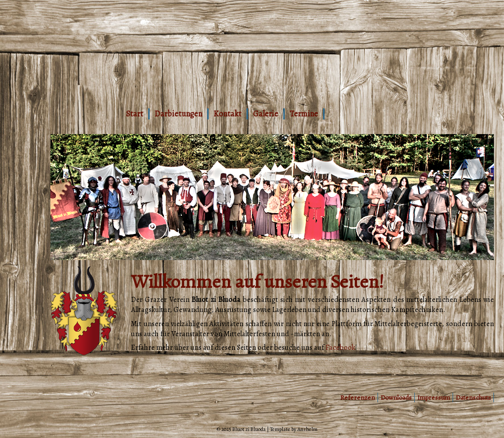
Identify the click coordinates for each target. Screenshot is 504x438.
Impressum (434, 397)
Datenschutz (473, 397)
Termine (304, 114)
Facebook (340, 347)
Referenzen (358, 397)
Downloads (396, 397)
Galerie (266, 114)
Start (135, 114)
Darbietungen (178, 114)
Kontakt (228, 114)
